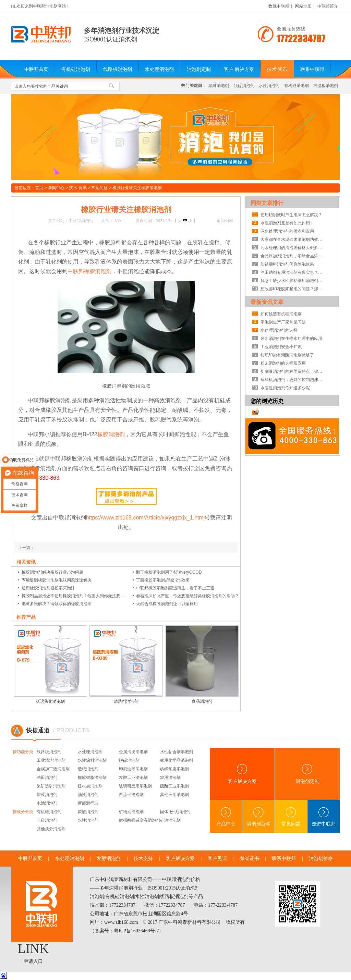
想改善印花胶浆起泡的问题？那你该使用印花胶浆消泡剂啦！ (293, 289)
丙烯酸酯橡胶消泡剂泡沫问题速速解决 (57, 580)
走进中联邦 (324, 817)
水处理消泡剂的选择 (279, 330)
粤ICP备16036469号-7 (136, 931)
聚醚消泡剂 (219, 86)
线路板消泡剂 (118, 69)
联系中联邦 (312, 69)
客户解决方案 (242, 774)
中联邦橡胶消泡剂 (89, 271)
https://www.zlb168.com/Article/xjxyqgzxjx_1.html (146, 518)
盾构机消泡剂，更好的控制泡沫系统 (293, 380)
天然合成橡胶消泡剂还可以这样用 (167, 604)
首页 (39, 188)
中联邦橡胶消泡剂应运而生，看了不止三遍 (175, 588)
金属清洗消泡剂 (133, 752)
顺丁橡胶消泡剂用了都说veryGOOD (169, 572)
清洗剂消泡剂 (126, 701)
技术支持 (143, 859)
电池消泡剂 (47, 803)
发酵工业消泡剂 (133, 777)
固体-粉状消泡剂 (175, 812)
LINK (33, 948)
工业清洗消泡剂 (51, 760)
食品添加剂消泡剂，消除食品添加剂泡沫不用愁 (293, 256)
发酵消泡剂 (109, 859)
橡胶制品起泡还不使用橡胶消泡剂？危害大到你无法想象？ (74, 596)
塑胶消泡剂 (47, 795)
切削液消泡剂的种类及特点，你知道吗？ (293, 371)
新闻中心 (56, 188)
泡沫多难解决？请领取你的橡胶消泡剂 (57, 604)
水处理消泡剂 (159, 69)
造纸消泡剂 (88, 769)
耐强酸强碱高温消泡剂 (140, 820)
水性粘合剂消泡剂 (177, 752)
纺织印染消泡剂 (174, 769)
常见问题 (99, 188)
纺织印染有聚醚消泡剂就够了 (287, 355)
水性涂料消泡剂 (92, 760)
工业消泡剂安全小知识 (281, 347)
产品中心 (226, 817)
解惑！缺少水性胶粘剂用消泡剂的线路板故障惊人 (293, 281)
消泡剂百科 (258, 817)
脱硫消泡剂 (244, 86)
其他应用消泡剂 (174, 795)
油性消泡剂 (88, 795)
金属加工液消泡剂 (53, 769)
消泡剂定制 (199, 69)
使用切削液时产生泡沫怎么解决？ (291, 215)
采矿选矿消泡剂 (51, 786)
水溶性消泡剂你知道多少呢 (285, 388)
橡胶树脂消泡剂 (92, 777)
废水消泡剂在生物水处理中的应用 (291, 339)
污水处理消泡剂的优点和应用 (287, 231)
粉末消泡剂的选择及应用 (283, 363)
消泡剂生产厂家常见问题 (283, 322)
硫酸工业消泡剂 (174, 786)
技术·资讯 (277, 69)
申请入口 (33, 961)
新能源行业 (88, 803)
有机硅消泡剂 (76, 69)
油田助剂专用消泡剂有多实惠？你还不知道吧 (293, 272)
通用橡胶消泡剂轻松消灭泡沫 (48, 588)
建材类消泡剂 (90, 786)
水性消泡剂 (269, 86)
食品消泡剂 (202, 701)
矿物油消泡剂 (131, 812)
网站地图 (303, 6)
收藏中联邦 (279, 6)
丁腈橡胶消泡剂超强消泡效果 (163, 580)
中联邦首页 (36, 69)
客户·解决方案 (239, 69)
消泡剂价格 (321, 859)
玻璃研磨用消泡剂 (135, 786)
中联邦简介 (328, 6)
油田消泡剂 (47, 777)
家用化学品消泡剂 (177, 760)
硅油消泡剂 (170, 820)
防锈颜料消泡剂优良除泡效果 (287, 264)
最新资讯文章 (267, 302)
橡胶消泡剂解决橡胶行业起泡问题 (52, 572)
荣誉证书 (250, 859)
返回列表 (225, 221)
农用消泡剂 (170, 777)
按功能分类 (23, 752)
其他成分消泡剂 (51, 829)
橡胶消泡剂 (111, 434)
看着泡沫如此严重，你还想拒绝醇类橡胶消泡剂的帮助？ (187, 596)
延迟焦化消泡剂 (50, 701)
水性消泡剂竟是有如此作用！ (287, 223)
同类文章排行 (267, 203)
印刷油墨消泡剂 (133, 769)
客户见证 (217, 859)
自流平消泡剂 (131, 795)
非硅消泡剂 (47, 820)
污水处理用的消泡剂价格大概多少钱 (293, 248)
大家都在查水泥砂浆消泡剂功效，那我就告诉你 (293, 240)
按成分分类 (23, 812)
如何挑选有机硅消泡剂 (281, 314)
